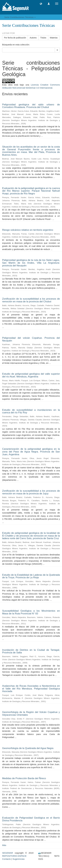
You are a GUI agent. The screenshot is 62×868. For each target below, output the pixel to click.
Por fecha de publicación (15, 38)
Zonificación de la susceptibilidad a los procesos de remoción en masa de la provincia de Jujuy (31, 492)
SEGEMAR (8, 853)
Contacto (6, 859)
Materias (54, 38)
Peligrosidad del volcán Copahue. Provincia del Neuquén (31, 339)
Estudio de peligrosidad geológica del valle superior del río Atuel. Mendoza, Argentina (31, 375)
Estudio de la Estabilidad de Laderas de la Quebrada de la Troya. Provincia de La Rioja (31, 576)
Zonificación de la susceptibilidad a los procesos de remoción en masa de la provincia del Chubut (31, 300)
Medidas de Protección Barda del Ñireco (24, 778)
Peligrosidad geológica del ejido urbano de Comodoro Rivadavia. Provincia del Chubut (31, 106)
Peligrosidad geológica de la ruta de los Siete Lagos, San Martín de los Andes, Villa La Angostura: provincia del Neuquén (31, 263)
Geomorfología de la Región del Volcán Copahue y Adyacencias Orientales (31, 714)
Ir (57, 50)
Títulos (43, 38)
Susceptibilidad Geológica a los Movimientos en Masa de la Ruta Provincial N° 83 (31, 612)
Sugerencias (18, 859)
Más (4, 845)
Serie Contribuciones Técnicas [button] (20, 17)
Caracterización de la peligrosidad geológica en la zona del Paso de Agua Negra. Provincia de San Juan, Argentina (31, 452)
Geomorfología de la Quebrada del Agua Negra (28, 748)
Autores (33, 38)
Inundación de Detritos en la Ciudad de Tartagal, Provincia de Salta (31, 651)
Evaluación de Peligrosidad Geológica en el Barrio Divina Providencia (31, 819)
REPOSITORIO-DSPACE (14, 856)
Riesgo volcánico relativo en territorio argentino (28, 230)
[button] (41, 4)
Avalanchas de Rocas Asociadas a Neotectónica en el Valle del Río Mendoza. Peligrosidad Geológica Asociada (31, 689)
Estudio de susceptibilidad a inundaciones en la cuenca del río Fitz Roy (31, 411)
